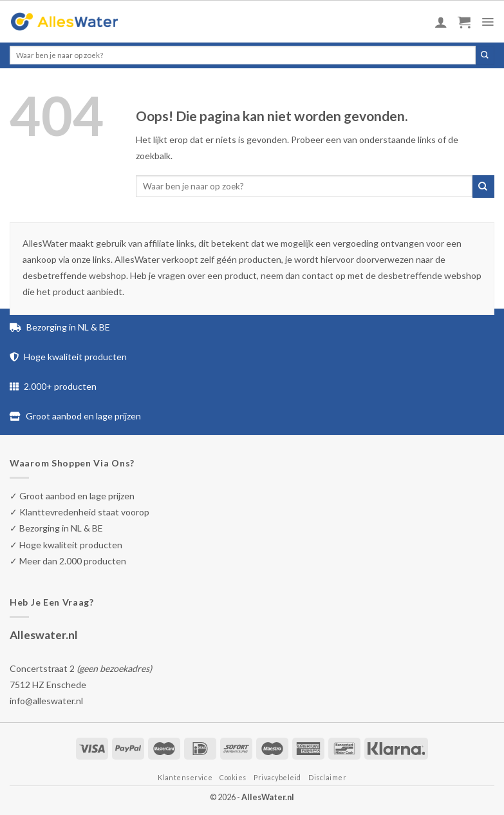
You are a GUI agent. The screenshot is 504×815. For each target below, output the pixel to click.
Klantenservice (185, 777)
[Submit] (485, 55)
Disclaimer (327, 777)
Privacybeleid (277, 777)
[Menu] (488, 22)
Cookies (233, 777)
